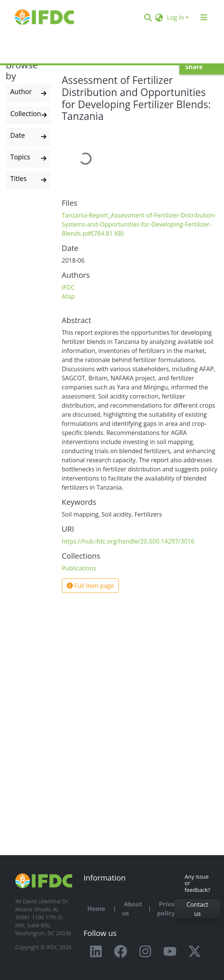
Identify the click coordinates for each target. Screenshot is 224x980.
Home (96, 909)
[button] (159, 17)
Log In (176, 17)
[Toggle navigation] (204, 17)
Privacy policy (169, 909)
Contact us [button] (197, 909)
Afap (68, 296)
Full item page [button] (91, 586)
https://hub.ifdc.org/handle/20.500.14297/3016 (128, 541)
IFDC (68, 287)
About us (132, 909)
